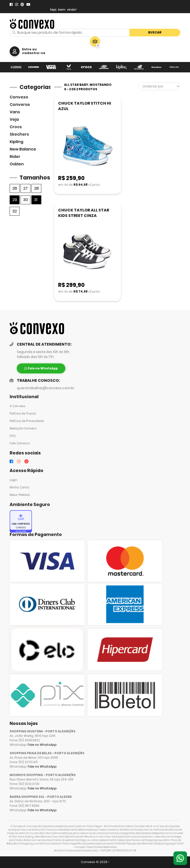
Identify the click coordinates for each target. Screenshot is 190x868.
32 (15, 211)
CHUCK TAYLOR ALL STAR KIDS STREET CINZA (84, 213)
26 (15, 188)
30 (26, 200)
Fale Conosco (20, 443)
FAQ (13, 436)
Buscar (155, 32)
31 (36, 200)
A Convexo (17, 406)
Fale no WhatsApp (42, 745)
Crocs (16, 127)
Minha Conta (19, 487)
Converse (20, 105)
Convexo (19, 97)
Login (14, 480)
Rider (15, 157)
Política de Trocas (23, 414)
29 (15, 200)
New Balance (23, 149)
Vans (15, 112)
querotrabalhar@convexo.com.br (46, 388)
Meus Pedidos (20, 495)
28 (36, 188)
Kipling (16, 142)
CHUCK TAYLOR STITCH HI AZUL (85, 106)
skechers (19, 134)
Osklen (17, 164)
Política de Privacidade (27, 421)
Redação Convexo (23, 428)
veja (14, 119)
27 (25, 188)
